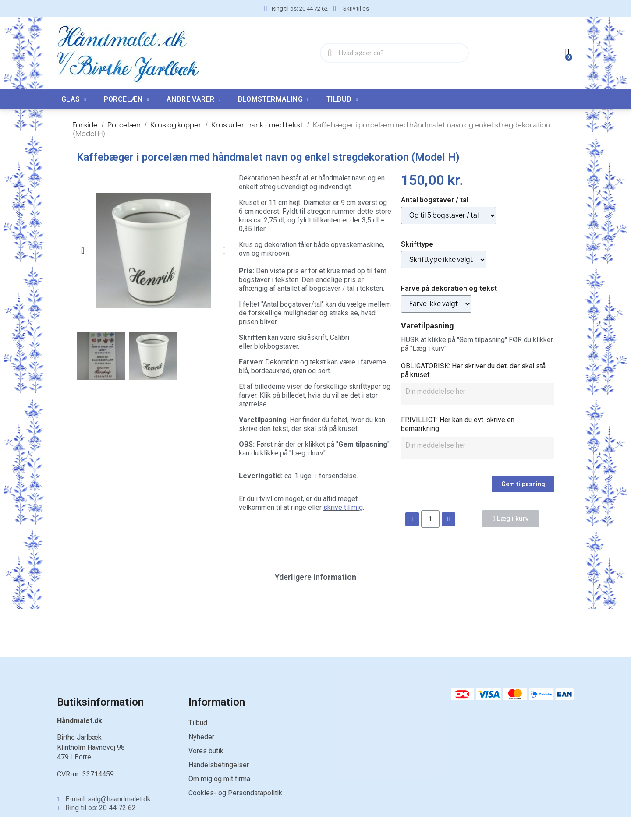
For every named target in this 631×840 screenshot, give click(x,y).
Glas (74, 99)
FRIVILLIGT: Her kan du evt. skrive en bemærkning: (458, 424)
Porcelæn (126, 99)
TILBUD (342, 99)
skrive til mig (343, 507)
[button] (83, 251)
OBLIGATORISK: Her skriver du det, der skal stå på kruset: (473, 370)
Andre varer (193, 99)
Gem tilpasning (523, 484)
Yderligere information (315, 577)
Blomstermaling (273, 99)
